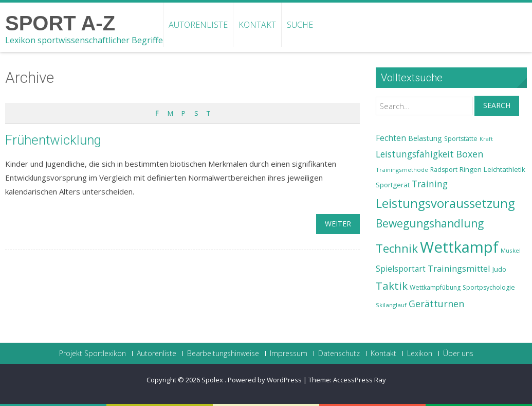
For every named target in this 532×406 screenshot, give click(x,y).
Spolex (213, 380)
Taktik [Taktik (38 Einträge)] (392, 286)
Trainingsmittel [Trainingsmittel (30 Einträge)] (459, 268)
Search (497, 105)
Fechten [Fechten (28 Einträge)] (391, 138)
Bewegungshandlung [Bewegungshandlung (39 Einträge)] (430, 223)
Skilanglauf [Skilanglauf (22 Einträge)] (391, 305)
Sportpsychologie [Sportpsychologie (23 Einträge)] (489, 287)
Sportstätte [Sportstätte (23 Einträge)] (461, 139)
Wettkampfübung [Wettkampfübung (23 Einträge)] (435, 287)
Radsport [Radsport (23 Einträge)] (444, 170)
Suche (300, 25)
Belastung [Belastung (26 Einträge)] (425, 138)
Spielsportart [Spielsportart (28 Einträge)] (401, 269)
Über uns (458, 354)
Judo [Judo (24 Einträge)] (499, 269)
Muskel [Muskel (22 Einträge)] (511, 250)
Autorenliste (198, 25)
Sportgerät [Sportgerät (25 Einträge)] (393, 185)
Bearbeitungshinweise (223, 354)
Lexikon (420, 354)
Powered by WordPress (265, 380)
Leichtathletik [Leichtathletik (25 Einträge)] (505, 169)
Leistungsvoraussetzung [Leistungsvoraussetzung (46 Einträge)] (445, 203)
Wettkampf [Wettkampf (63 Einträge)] (459, 247)
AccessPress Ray (360, 380)
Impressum (289, 354)
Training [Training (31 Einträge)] (430, 184)
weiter (338, 224)
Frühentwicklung (53, 140)
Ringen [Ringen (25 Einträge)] (471, 169)
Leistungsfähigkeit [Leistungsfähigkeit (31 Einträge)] (415, 154)
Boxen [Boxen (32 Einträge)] (470, 154)
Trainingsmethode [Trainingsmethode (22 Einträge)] (402, 170)
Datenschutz (339, 354)
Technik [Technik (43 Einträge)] (397, 248)
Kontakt (257, 25)
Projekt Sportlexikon (93, 354)
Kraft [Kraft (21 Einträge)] (486, 139)
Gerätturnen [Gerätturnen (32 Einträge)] (436, 304)
